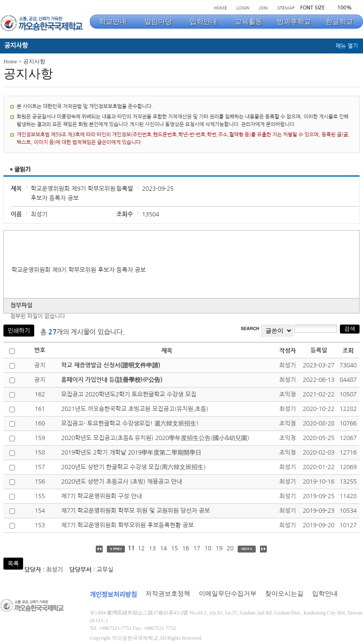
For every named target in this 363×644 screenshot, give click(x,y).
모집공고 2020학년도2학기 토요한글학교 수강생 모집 (129, 394)
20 (230, 548)
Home (10, 61)
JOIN (263, 8)
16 (186, 548)
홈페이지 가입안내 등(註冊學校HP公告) (112, 380)
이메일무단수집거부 (228, 594)
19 (219, 548)
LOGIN (243, 8)
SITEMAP (286, 8)
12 (141, 548)
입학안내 (325, 594)
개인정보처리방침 (113, 595)
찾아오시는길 (284, 594)
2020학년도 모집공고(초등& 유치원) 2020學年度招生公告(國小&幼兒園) (155, 438)
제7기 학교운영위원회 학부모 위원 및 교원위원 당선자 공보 (136, 511)
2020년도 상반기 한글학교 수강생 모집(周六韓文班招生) (133, 467)
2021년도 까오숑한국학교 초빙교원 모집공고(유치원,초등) (135, 409)
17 (197, 548)
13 (152, 548)
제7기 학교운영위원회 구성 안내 (102, 496)
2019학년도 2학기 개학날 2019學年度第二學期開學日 (131, 452)
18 (208, 548)
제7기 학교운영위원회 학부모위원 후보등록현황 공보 (127, 525)
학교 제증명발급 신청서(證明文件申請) (111, 365)
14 (163, 548)
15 (174, 548)
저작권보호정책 (168, 594)
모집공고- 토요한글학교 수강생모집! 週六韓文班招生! (130, 423)
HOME (220, 8)
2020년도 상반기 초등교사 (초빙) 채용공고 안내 (122, 482)
